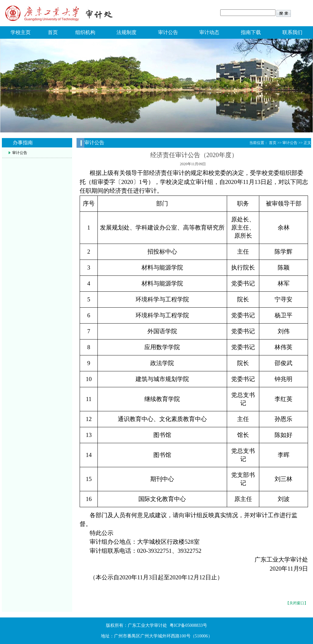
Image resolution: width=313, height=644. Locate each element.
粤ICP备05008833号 (188, 625)
